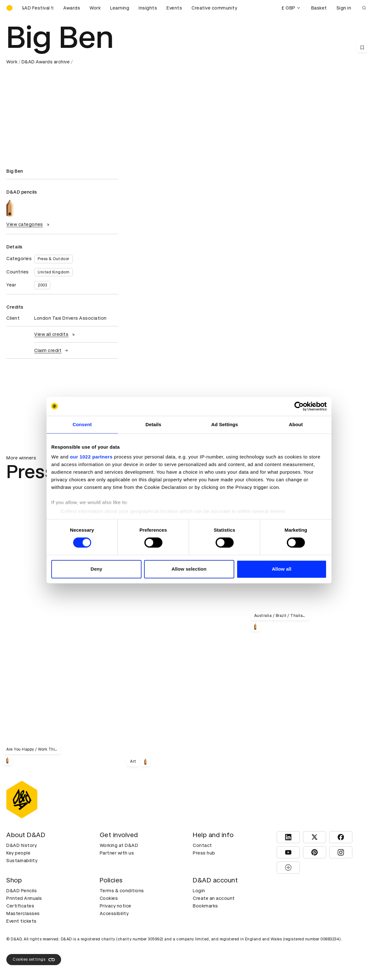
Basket (319, 8)
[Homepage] (9, 8)
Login (199, 891)
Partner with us (117, 853)
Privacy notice (116, 906)
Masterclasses (23, 913)
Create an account (214, 898)
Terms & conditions (122, 891)
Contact (202, 845)
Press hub (204, 853)
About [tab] (296, 424)
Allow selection (189, 569)
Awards (72, 8)
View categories (29, 224)
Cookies (109, 898)
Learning (120, 8)
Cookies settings (34, 960)
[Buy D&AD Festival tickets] (38, 8)
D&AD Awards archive (46, 62)
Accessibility (114, 913)
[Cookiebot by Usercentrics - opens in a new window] (299, 406)
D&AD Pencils (22, 891)
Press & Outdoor (54, 259)
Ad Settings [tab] (224, 424)
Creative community (214, 8)
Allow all (282, 569)
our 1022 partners (91, 457)
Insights (148, 8)
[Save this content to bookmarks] (362, 48)
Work (95, 8)
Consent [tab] (82, 424)
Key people (18, 853)
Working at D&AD (119, 845)
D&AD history (22, 845)
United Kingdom (54, 272)
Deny (96, 569)
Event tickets (22, 921)
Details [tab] (154, 424)
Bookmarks (205, 906)
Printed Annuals (24, 898)
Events (174, 8)
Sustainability (22, 861)
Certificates (20, 906)
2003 (42, 285)
